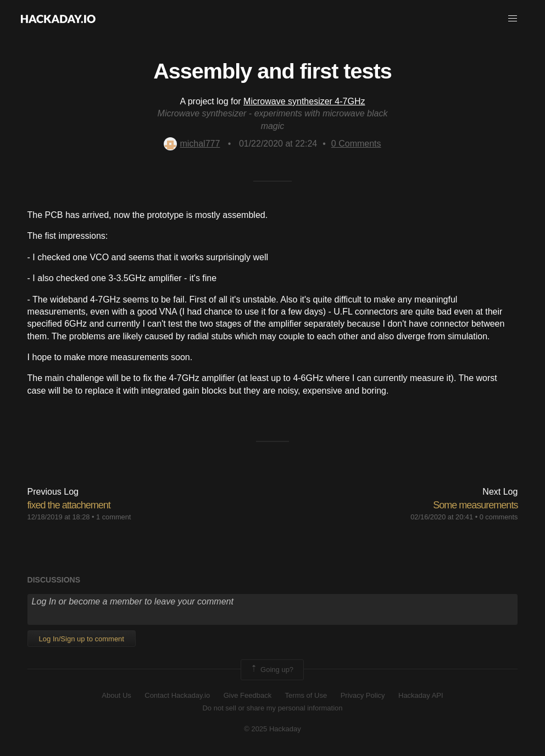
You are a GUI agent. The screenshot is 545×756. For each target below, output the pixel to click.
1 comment (113, 517)
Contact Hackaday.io (177, 695)
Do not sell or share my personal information (272, 708)
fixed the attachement (69, 505)
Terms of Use (306, 695)
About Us (116, 695)
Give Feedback (248, 695)
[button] (513, 19)
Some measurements (475, 505)
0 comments (499, 517)
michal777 (192, 144)
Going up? (271, 670)
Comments (356, 144)
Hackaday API (421, 695)
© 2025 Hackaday (272, 729)
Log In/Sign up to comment (82, 639)
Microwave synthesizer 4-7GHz (304, 101)
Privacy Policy (363, 695)
